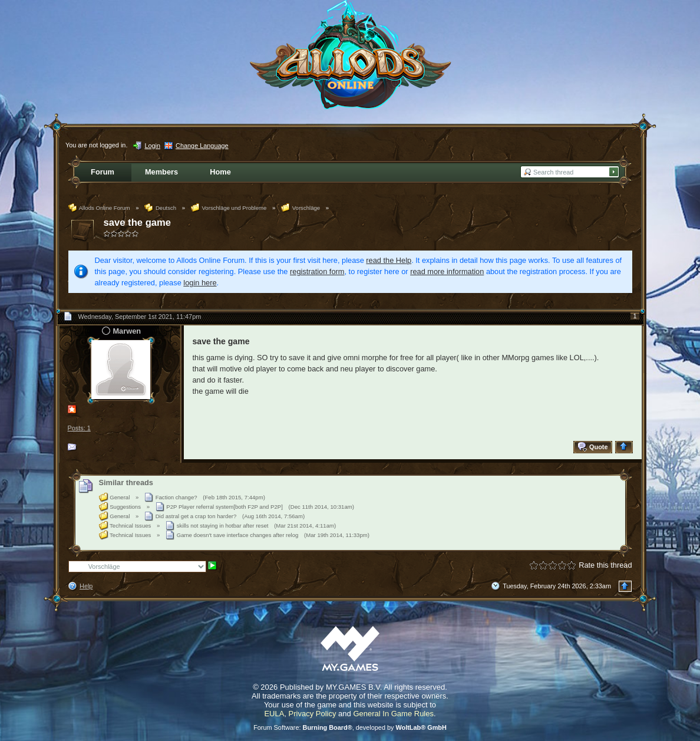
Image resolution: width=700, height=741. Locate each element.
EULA (274, 714)
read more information (447, 271)
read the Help (389, 260)
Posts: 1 (79, 428)
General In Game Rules (393, 714)
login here (200, 283)
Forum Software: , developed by (350, 727)
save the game (138, 223)
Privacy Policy (313, 714)
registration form (317, 271)
